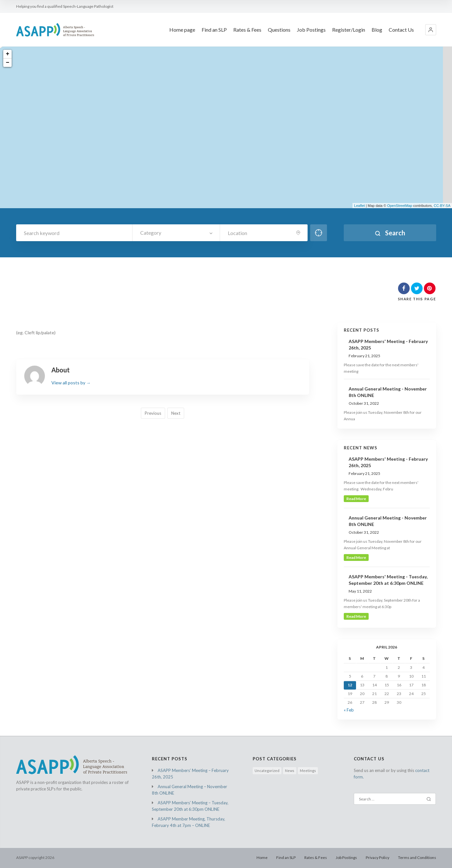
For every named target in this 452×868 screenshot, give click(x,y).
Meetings (308, 771)
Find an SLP (214, 30)
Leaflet (359, 206)
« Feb (349, 710)
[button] (431, 30)
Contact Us (401, 30)
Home (262, 857)
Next (176, 413)
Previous (153, 413)
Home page (182, 30)
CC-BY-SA (442, 206)
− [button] (8, 63)
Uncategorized (267, 771)
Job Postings (311, 30)
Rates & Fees (247, 30)
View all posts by (71, 383)
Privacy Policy (378, 857)
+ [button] (8, 54)
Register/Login (349, 30)
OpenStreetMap (400, 206)
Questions (279, 30)
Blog (377, 30)
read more (356, 499)
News (290, 771)
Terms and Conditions (417, 857)
